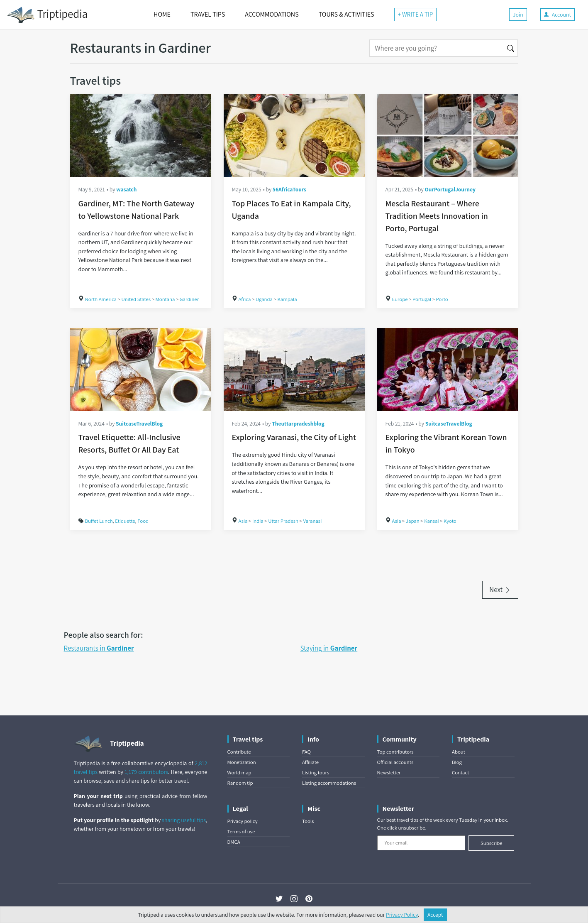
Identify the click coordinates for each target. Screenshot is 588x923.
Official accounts (395, 762)
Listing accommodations (329, 783)
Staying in (329, 648)
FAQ (306, 752)
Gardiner (189, 299)
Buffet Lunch (99, 521)
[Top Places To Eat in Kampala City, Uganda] (294, 135)
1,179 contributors (146, 772)
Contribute (239, 752)
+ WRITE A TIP (416, 14)
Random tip (240, 783)
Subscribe (492, 843)
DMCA (234, 842)
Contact (460, 772)
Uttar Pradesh (283, 521)
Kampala (287, 299)
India (258, 521)
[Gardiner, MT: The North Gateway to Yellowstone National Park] (141, 135)
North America (101, 299)
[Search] (436, 48)
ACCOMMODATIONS (272, 14)
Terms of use (241, 831)
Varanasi (312, 521)
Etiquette (125, 521)
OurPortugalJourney (450, 189)
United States (136, 299)
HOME (162, 14)
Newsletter (389, 772)
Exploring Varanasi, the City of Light (294, 437)
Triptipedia (47, 15)
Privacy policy (243, 821)
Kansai (432, 521)
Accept (435, 915)
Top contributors (395, 752)
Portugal (422, 299)
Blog (457, 762)
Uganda (264, 299)
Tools (308, 821)
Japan (413, 521)
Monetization (242, 762)
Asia (243, 521)
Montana (165, 299)
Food (143, 521)
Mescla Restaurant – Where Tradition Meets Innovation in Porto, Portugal (437, 216)
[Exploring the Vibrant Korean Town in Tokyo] (448, 370)
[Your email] (421, 843)
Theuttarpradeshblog (298, 424)
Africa (245, 299)
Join (518, 15)
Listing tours (316, 772)
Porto (442, 299)
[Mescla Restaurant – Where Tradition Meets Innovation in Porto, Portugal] (448, 135)
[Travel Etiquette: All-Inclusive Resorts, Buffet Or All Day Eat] (141, 370)
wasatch (126, 189)
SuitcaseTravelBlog (139, 424)
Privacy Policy (402, 915)
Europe (400, 299)
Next (500, 590)
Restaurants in (99, 648)
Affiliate (310, 762)
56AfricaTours (289, 189)
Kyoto (450, 521)
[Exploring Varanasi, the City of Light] (294, 370)
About (459, 752)
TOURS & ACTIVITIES (346, 14)
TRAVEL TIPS (208, 14)
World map (239, 772)
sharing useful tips (184, 820)
